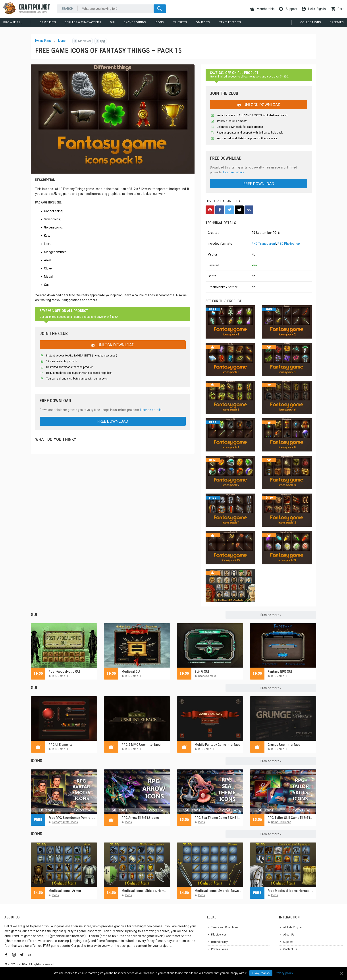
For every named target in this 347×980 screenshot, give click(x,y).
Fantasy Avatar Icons (65, 822)
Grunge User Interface (284, 745)
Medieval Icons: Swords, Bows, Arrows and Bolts (218, 891)
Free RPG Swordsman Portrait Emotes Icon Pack (72, 818)
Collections (311, 22)
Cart (337, 9)
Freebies (337, 22)
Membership (262, 9)
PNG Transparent (264, 244)
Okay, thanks (261, 973)
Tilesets (180, 22)
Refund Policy (219, 942)
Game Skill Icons (281, 822)
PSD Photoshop (289, 244)
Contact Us (290, 949)
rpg (100, 41)
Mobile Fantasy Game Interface (217, 745)
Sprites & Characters (83, 22)
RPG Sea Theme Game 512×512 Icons (218, 818)
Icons (159, 22)
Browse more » (271, 615)
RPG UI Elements (61, 745)
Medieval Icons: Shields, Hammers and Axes (145, 891)
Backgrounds (135, 22)
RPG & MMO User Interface (141, 745)
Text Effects (230, 22)
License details (151, 410)
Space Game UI (207, 676)
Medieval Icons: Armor (65, 891)
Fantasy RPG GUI (280, 672)
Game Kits (48, 22)
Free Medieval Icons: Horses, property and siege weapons (291, 891)
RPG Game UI (60, 676)
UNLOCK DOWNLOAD (113, 345)
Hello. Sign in (314, 9)
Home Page (43, 41)
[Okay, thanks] (341, 973)
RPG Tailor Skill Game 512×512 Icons (291, 818)
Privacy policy (284, 973)
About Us (289, 935)
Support (288, 9)
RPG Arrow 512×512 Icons (140, 818)
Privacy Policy (220, 949)
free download (113, 421)
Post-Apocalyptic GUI (64, 672)
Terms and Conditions (225, 927)
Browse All (13, 22)
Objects (203, 22)
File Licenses (219, 935)
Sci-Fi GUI (202, 672)
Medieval (82, 41)
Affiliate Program (293, 927)
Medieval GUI (131, 672)
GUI (113, 22)
